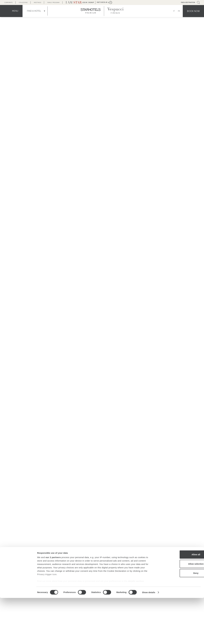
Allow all (180, 601)
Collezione (23, 2)
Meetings (37, 2)
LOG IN (85, 2)
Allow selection (180, 610)
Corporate (8, 2)
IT (174, 11)
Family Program (53, 2)
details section (136, 627)
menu (15, 11)
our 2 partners (53, 603)
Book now (193, 11)
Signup (91, 2)
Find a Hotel (34, 11)
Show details (149, 638)
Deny (180, 619)
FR (179, 11)
